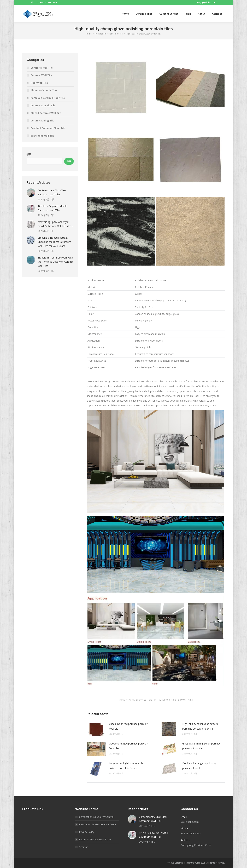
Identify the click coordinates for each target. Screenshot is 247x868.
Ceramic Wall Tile (41, 75)
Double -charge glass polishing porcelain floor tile (199, 766)
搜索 (29, 154)
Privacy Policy (87, 832)
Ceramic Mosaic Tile (43, 105)
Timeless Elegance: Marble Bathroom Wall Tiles (52, 208)
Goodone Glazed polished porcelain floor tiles (129, 746)
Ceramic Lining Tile (42, 121)
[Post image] (96, 729)
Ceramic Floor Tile (42, 68)
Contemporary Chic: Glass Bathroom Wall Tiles (52, 192)
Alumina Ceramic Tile (44, 90)
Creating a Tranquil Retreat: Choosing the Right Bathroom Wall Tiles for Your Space (54, 242)
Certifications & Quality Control (96, 817)
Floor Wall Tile (39, 83)
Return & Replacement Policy (95, 839)
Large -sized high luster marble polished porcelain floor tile (126, 766)
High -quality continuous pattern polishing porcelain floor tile (200, 726)
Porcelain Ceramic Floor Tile (48, 98)
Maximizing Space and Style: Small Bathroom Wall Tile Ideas (55, 224)
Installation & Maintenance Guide (98, 824)
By (167, 700)
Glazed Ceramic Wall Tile (46, 113)
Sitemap (84, 847)
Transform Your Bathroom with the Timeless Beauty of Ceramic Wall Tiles (56, 262)
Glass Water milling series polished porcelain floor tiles (201, 746)
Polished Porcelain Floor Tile (142, 700)
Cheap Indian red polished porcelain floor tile (129, 726)
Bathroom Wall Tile (42, 136)
